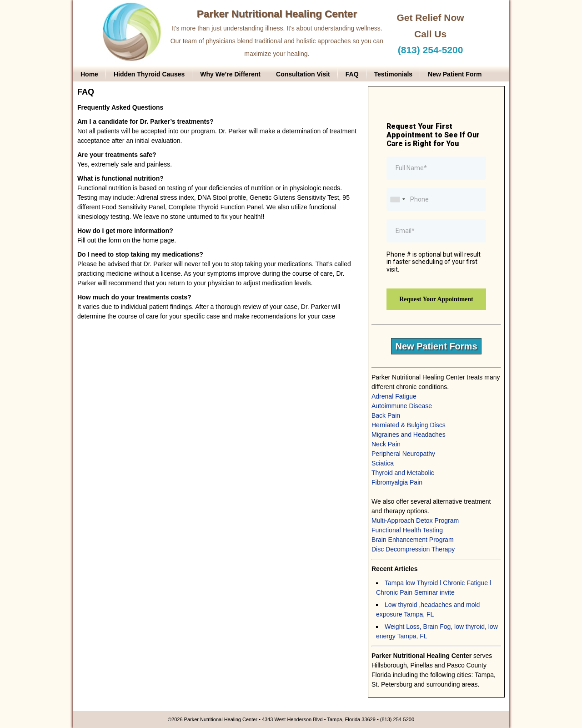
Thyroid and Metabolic (403, 473)
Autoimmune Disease (402, 406)
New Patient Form (455, 74)
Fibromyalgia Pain (397, 482)
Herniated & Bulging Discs (409, 425)
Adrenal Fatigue (394, 396)
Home (89, 74)
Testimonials (394, 74)
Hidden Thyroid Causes (149, 74)
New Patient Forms (436, 346)
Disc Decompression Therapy (413, 549)
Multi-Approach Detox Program (415, 521)
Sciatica (383, 463)
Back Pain (386, 415)
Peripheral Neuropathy (403, 454)
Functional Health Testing (407, 530)
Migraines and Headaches (409, 435)
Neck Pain (386, 444)
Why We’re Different (230, 74)
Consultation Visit (303, 74)
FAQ (352, 74)
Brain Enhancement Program (413, 540)
